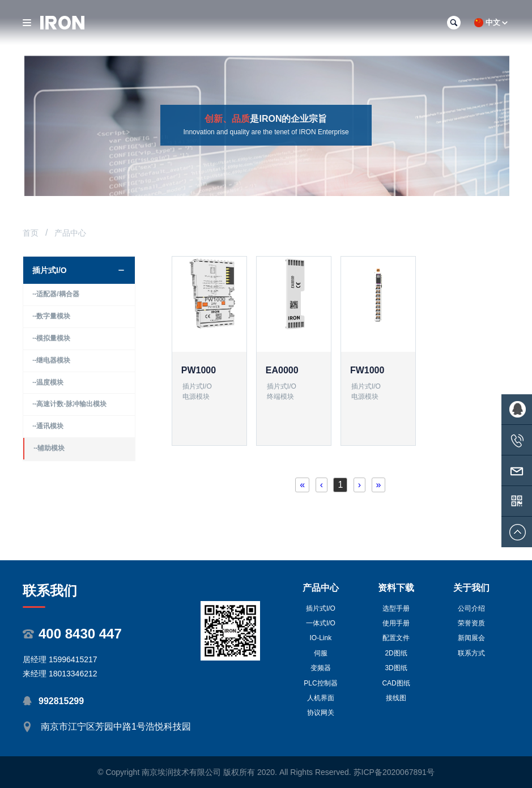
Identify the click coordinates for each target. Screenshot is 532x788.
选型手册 (396, 608)
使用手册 (396, 623)
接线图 (396, 698)
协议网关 (321, 713)
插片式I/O (321, 608)
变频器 (321, 668)
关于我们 (471, 588)
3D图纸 (396, 668)
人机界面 (321, 698)
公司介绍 (471, 608)
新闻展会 (471, 638)
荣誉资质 (471, 623)
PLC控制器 (320, 683)
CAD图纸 (396, 683)
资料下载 (396, 588)
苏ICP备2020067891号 (394, 772)
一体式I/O (321, 623)
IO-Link (321, 638)
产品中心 (321, 588)
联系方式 (471, 653)
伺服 (321, 653)
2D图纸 (396, 653)
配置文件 (396, 638)
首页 (31, 233)
